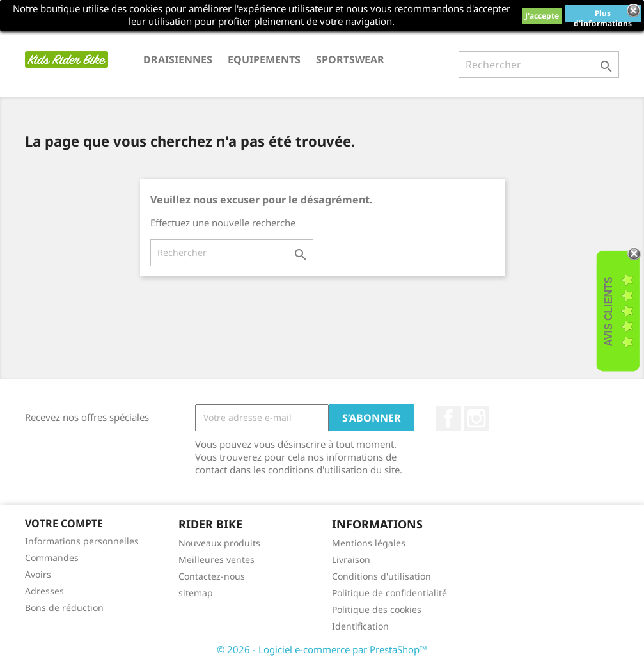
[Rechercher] (539, 65)
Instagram (476, 418)
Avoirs (38, 574)
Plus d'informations (603, 15)
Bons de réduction (64, 607)
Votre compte (64, 523)
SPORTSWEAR (350, 59)
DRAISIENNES (178, 59)
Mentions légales (369, 543)
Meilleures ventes (216, 559)
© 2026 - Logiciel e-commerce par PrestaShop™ (322, 649)
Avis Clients (609, 311)
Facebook (448, 418)
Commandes (52, 558)
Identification (360, 626)
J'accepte (542, 16)
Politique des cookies (377, 609)
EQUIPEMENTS (264, 59)
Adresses (44, 591)
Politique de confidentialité (389, 593)
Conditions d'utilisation (381, 576)
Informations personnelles (82, 541)
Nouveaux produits (219, 543)
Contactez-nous (212, 576)
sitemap (196, 593)
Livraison (351, 559)
